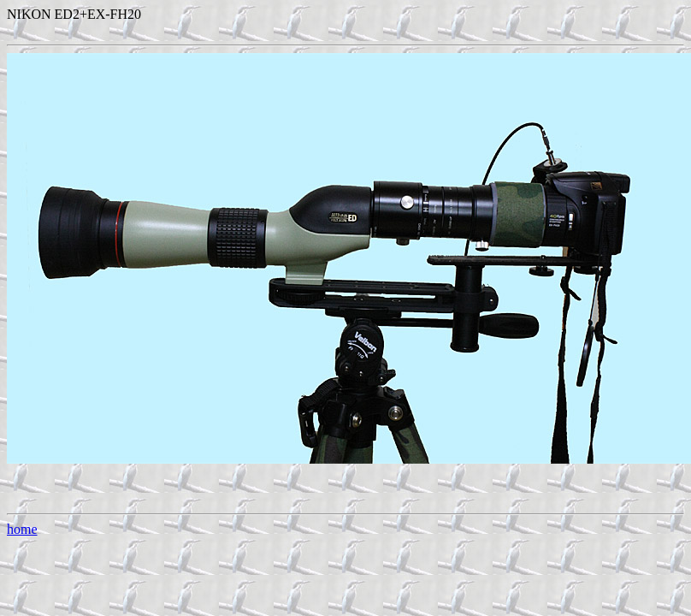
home (22, 529)
